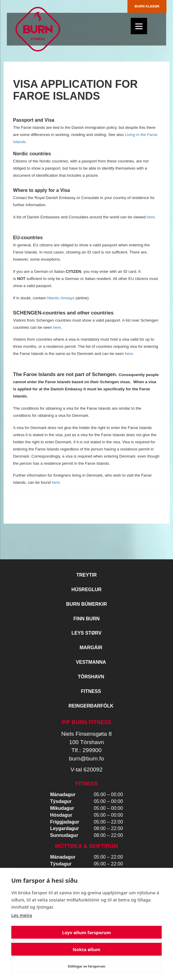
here (151, 217)
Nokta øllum (86, 949)
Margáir (91, 648)
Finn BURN (87, 619)
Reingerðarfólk (91, 706)
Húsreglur (86, 590)
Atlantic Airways (60, 298)
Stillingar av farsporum (86, 966)
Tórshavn (91, 677)
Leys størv (86, 633)
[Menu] (139, 26)
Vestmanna (91, 662)
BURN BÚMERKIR (86, 604)
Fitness (91, 691)
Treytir (86, 575)
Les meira (22, 915)
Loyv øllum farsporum (87, 932)
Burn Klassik (147, 6)
